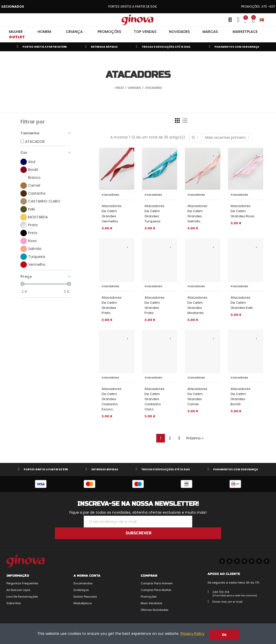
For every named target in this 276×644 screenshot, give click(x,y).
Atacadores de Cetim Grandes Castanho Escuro (112, 399)
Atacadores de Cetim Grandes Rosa (242, 211)
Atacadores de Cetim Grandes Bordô (241, 396)
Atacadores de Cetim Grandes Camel (197, 396)
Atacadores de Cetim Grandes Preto (112, 305)
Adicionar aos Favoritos (128, 153)
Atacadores (110, 195)
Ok (224, 635)
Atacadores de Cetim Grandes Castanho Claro (154, 399)
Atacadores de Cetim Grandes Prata (154, 305)
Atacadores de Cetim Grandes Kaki (242, 303)
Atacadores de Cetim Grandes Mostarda (197, 305)
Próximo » (195, 438)
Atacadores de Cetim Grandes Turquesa (154, 214)
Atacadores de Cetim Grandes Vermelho (112, 214)
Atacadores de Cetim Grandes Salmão (197, 214)
